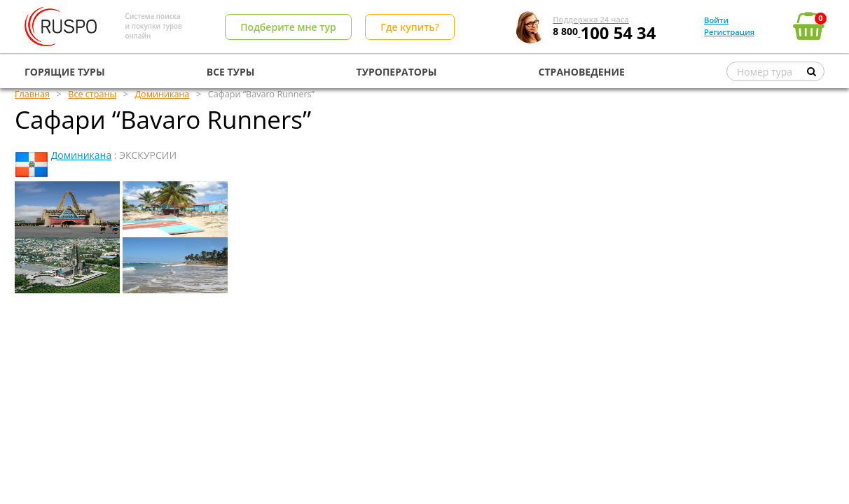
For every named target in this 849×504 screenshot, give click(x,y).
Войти (716, 20)
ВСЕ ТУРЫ (231, 72)
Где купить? (410, 27)
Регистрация (729, 32)
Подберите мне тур (288, 27)
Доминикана (82, 155)
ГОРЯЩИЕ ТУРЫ (65, 72)
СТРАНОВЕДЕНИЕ (582, 72)
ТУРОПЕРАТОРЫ (397, 72)
